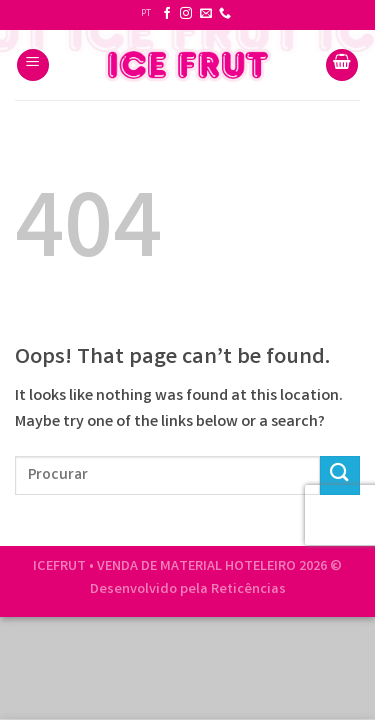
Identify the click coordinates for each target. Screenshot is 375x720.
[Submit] (340, 475)
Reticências (248, 590)
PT (146, 14)
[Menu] (33, 65)
